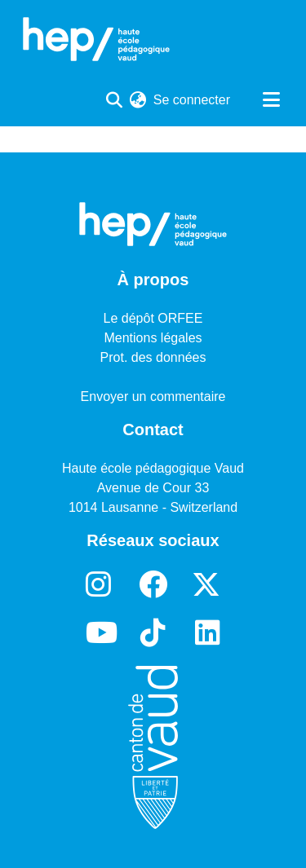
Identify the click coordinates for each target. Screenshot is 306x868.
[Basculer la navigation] (271, 100)
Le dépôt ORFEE (153, 318)
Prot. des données (153, 357)
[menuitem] (138, 100)
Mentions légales (153, 338)
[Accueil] (96, 39)
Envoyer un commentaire (153, 397)
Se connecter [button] (193, 100)
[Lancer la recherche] (115, 100)
